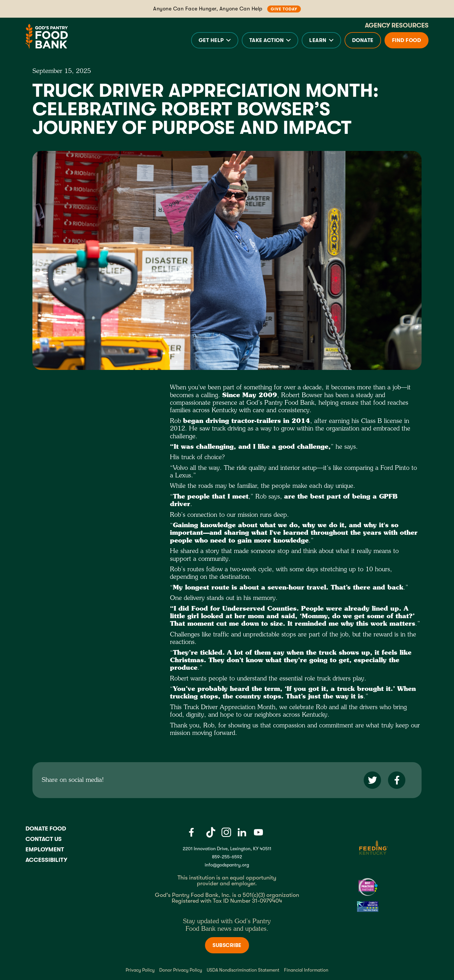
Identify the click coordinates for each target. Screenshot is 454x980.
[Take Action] (270, 40)
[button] (215, 40)
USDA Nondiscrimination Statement (243, 970)
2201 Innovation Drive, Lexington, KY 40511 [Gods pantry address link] (227, 849)
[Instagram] (226, 832)
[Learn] (321, 40)
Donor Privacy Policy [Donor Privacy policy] (181, 970)
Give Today (284, 9)
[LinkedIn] (242, 832)
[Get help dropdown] (215, 40)
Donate (363, 40)
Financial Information (306, 970)
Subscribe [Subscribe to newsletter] (227, 945)
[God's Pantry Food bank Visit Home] (47, 36)
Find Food (407, 40)
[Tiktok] (211, 832)
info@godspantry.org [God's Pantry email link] (227, 865)
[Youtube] (258, 832)
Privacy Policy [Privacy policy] (140, 970)
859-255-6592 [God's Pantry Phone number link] (227, 857)
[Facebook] (191, 832)
